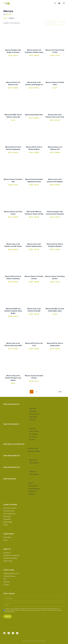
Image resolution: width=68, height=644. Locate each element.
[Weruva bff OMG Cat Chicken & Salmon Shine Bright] (13, 296)
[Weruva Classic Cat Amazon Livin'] (13, 69)
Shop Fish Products (12, 467)
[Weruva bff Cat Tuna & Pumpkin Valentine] (55, 231)
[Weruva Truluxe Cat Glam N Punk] (34, 362)
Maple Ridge (8, 521)
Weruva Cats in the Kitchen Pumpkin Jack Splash (13, 378)
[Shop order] (55, 23)
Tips (5, 579)
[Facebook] (4, 633)
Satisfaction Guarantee (11, 555)
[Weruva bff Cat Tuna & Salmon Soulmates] (13, 263)
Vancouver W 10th (10, 508)
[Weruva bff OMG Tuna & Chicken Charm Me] (13, 102)
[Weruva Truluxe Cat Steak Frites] (55, 69)
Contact (6, 584)
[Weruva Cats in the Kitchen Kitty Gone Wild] (13, 330)
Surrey (6, 524)
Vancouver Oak (9, 510)
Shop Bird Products (12, 455)
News (5, 540)
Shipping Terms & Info (11, 573)
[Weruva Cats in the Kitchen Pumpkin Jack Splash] (13, 362)
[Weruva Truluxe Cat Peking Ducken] (55, 263)
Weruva (8, 14)
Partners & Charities (10, 558)
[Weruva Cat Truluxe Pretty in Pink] (55, 37)
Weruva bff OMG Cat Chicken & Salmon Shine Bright (13, 311)
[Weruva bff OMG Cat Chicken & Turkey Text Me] (34, 199)
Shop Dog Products (11, 404)
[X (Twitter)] (9, 633)
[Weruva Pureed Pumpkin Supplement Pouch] (34, 166)
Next (61, 392)
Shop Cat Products (11, 424)
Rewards (6, 581)
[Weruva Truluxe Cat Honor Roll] (13, 166)
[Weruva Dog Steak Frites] (34, 102)
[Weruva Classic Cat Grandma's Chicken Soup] (34, 37)
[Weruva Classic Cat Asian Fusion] (13, 199)
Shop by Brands (10, 478)
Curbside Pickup (9, 576)
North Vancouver (9, 513)
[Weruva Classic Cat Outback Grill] (55, 134)
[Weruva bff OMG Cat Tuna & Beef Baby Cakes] (55, 296)
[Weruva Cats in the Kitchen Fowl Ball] (34, 296)
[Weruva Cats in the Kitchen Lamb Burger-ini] (34, 69)
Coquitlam (7, 519)
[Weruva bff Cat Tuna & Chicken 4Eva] (55, 330)
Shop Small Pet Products (14, 444)
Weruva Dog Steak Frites (34, 115)
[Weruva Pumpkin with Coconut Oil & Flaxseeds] (55, 199)
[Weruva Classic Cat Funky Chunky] (34, 263)
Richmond (7, 516)
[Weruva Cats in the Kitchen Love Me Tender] (13, 231)
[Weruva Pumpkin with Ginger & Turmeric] (13, 37)
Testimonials (8, 560)
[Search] (55, 3)
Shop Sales (7, 537)
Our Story (7, 552)
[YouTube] (17, 633)
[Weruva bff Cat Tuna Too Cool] (34, 330)
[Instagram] (13, 633)
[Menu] (64, 3)
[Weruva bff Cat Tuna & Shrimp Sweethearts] (13, 134)
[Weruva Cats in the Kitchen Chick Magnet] (55, 166)
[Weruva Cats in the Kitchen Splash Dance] (34, 231)
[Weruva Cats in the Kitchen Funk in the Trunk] (55, 102)
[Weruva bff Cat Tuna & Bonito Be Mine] (34, 134)
